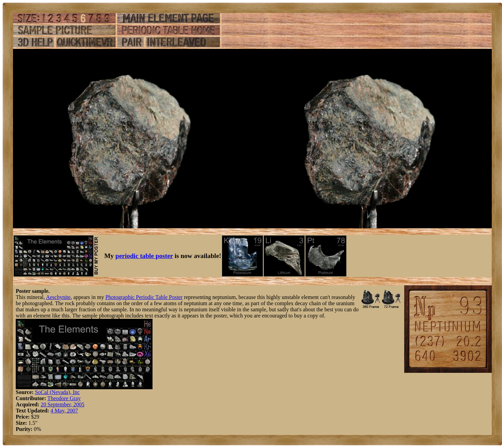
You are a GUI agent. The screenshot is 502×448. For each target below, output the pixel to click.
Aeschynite (58, 297)
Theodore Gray (64, 398)
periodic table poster (144, 256)
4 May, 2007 (64, 411)
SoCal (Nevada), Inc (57, 392)
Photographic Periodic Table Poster (144, 297)
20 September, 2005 (63, 404)
